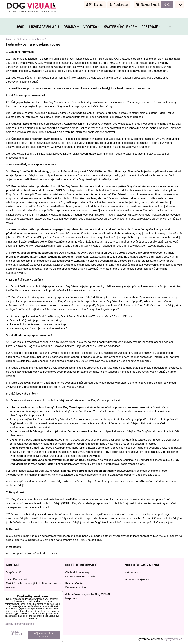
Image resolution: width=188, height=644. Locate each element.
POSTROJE (151, 27)
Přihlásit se (95, 5)
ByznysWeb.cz (173, 639)
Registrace (119, 5)
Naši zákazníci (133, 572)
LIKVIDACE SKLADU (44, 27)
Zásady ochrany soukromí (19, 624)
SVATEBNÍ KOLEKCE (120, 27)
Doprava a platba (75, 587)
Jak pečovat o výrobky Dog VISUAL (88, 594)
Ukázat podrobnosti (15, 633)
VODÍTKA (91, 27)
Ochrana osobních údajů (80, 576)
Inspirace (71, 598)
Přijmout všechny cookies (44, 635)
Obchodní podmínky (77, 572)
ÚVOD (20, 27)
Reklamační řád (75, 583)
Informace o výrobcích (138, 579)
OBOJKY (71, 27)
